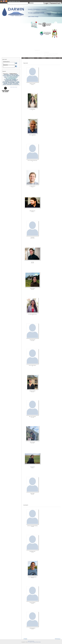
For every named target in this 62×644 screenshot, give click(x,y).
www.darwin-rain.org (14, 1)
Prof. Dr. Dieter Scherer (32, 365)
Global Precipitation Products (10, 81)
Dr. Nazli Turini (32, 467)
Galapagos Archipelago (11, 78)
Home (24, 58)
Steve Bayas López (32, 551)
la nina (17, 82)
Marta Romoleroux (32, 628)
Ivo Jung (32, 262)
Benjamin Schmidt (32, 391)
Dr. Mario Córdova (33, 186)
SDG (11, 83)
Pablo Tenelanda (32, 442)
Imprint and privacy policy (31, 641)
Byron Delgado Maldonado (33, 577)
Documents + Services (52, 58)
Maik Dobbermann (33, 211)
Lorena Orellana (33, 289)
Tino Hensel (32, 237)
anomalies (6, 75)
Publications (44, 58)
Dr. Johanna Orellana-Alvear (32, 314)
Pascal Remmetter (32, 340)
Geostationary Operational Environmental (11, 80)
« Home (25, 639)
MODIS (10, 83)
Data (60, 58)
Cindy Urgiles (32, 493)
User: (7, 2)
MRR (14, 83)
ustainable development (13, 84)
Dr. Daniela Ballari (32, 109)
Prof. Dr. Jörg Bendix (33, 135)
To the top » (58, 639)
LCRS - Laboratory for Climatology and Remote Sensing (34, 642)
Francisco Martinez (32, 603)
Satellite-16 (7, 83)
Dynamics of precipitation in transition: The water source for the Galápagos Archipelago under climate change (40, 13)
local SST (5, 83)
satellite (17, 83)
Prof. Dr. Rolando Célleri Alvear (32, 160)
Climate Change (14, 75)
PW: (29, 2)
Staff (38, 58)
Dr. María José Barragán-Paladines (32, 526)
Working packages (31, 58)
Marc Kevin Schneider (32, 417)
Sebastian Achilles (32, 84)
